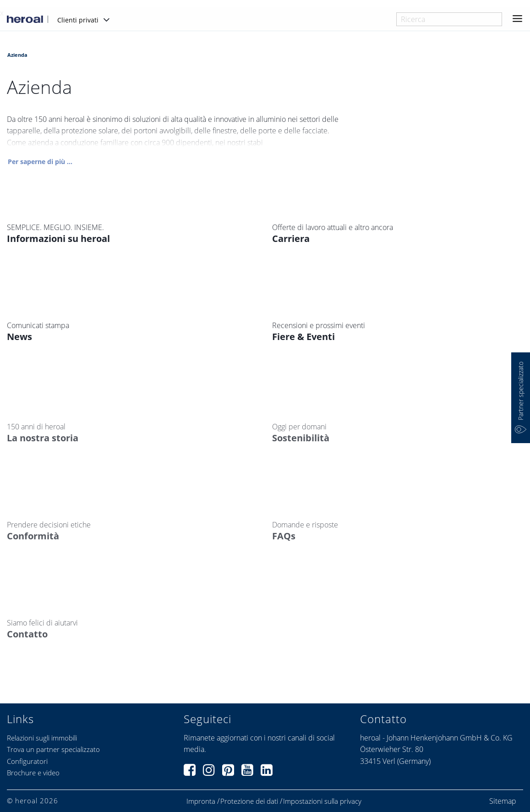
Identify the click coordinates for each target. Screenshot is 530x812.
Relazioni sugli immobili (42, 738)
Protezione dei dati (249, 801)
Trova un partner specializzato (53, 749)
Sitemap (503, 801)
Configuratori (27, 761)
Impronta (201, 801)
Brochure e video (33, 773)
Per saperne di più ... (40, 162)
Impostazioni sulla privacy (322, 801)
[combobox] (449, 19)
